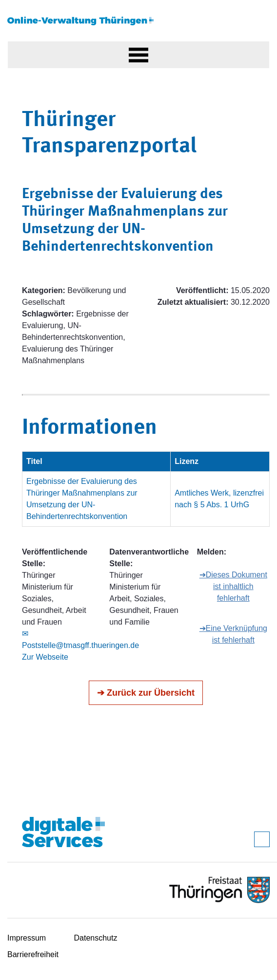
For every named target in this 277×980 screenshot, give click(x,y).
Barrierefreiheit (33, 954)
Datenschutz (96, 938)
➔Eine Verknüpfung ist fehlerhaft (233, 634)
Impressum (27, 938)
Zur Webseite (45, 657)
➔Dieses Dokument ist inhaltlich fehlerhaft (233, 586)
